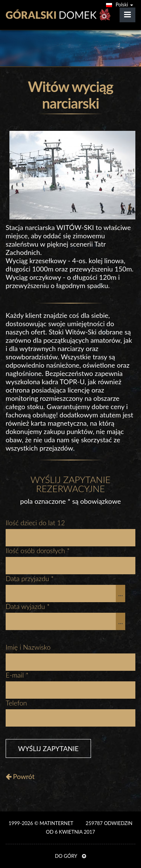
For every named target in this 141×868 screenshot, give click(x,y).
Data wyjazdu (28, 606)
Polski (120, 5)
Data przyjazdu (30, 578)
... (121, 593)
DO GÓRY (70, 856)
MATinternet (56, 823)
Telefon (16, 703)
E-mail (17, 675)
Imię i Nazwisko (28, 647)
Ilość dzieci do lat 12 (35, 523)
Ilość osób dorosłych (38, 551)
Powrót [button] (20, 776)
